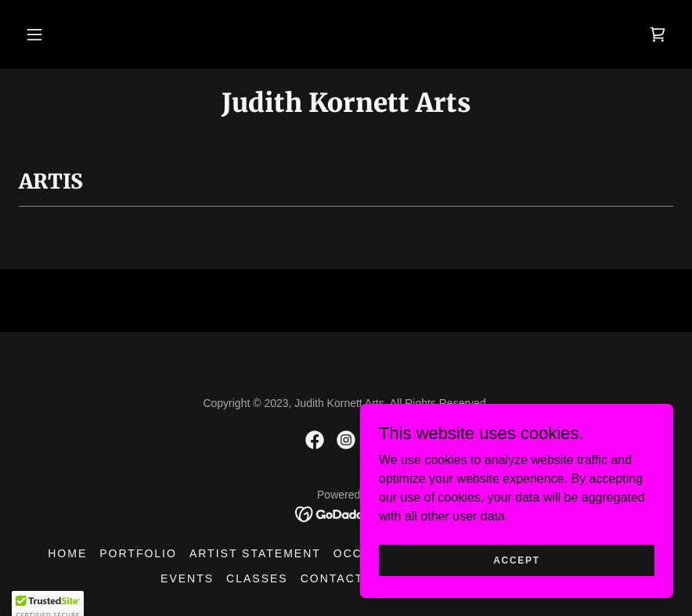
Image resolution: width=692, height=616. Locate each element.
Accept (517, 592)
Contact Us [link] (344, 578)
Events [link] (187, 578)
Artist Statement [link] (255, 553)
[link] (658, 34)
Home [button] (67, 553)
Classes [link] (257, 578)
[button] (34, 34)
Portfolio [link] (138, 553)
